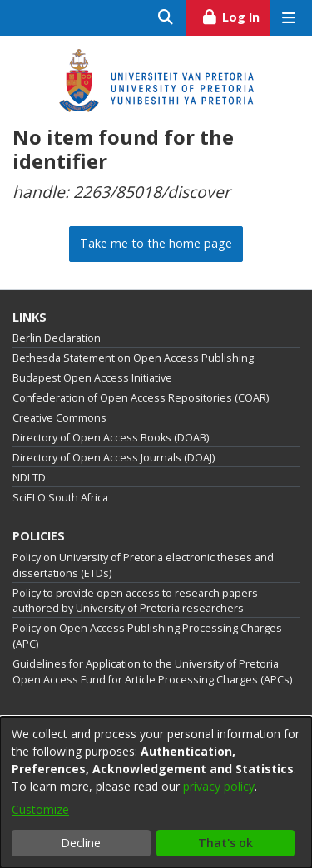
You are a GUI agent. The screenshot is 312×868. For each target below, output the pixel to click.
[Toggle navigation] (288, 18)
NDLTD (29, 478)
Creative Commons (59, 418)
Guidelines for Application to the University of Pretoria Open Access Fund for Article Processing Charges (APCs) (152, 672)
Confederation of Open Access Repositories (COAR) (141, 398)
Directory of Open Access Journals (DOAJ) (114, 458)
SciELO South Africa (60, 498)
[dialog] (156, 792)
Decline (81, 843)
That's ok (225, 843)
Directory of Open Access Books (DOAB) (111, 438)
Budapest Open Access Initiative (92, 378)
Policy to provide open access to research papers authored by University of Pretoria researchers (135, 601)
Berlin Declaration (57, 338)
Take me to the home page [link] (156, 243)
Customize (40, 809)
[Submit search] (166, 18)
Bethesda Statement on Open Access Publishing (133, 358)
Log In (236, 15)
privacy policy (219, 786)
